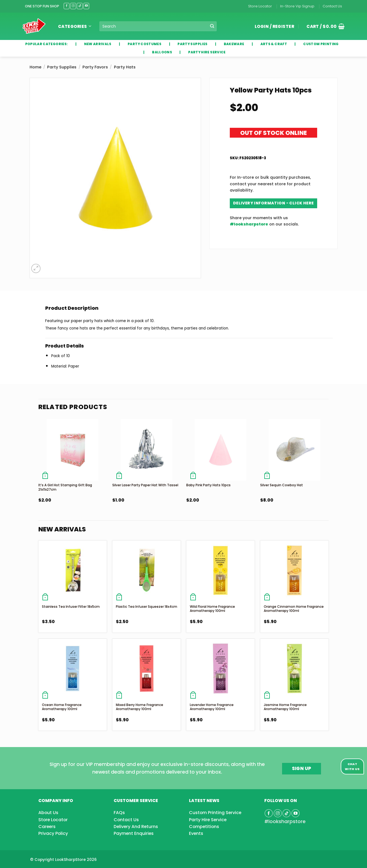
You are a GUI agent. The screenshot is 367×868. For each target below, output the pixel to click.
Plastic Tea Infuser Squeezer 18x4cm (147, 607)
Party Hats (125, 67)
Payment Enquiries (134, 833)
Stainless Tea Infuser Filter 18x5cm (71, 607)
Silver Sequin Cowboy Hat (282, 485)
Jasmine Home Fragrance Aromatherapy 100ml (285, 707)
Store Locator (260, 6)
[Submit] (212, 26)
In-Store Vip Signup (297, 6)
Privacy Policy (53, 833)
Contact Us (332, 6)
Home (35, 67)
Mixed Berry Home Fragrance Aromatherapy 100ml (140, 707)
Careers (47, 827)
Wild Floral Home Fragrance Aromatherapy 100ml (212, 609)
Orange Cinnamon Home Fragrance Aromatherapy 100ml (294, 609)
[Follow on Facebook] (67, 6)
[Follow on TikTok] (80, 6)
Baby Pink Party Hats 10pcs (208, 485)
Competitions (204, 827)
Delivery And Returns (136, 827)
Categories (75, 26)
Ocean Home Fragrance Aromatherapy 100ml (62, 707)
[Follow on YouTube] (86, 6)
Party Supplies (62, 67)
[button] (323, 26)
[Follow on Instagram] (73, 6)
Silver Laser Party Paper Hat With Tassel (145, 485)
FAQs (119, 813)
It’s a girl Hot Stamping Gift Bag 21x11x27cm (65, 487)
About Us (48, 813)
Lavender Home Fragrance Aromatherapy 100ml (212, 707)
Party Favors (95, 67)
